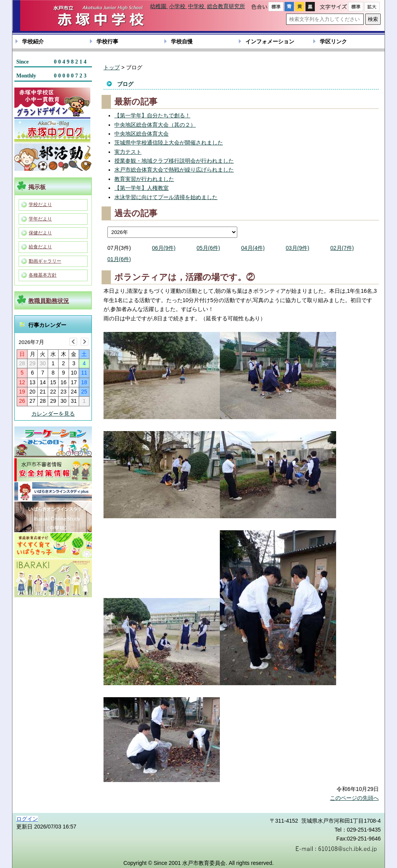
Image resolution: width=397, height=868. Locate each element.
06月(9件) (164, 248)
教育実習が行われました (144, 179)
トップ (112, 67)
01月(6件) (119, 259)
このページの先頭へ (354, 798)
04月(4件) (253, 248)
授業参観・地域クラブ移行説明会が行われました (174, 161)
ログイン (27, 819)
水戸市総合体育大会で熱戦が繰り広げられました (174, 170)
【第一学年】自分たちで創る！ (152, 115)
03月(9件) (298, 248)
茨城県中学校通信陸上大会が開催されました (169, 143)
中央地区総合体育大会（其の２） (155, 125)
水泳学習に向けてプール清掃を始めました (166, 197)
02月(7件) (342, 248)
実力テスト (128, 152)
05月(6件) (208, 248)
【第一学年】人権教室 (142, 188)
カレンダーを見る (53, 414)
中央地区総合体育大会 (142, 134)
